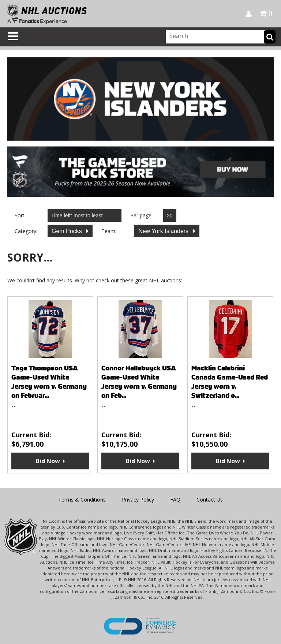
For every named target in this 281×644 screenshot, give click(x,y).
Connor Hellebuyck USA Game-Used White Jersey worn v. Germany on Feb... (139, 382)
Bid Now (48, 461)
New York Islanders (164, 231)
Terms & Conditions (82, 500)
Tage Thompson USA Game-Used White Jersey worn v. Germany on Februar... (49, 382)
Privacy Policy (138, 500)
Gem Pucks (68, 231)
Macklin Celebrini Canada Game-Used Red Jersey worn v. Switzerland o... (230, 382)
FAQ (175, 500)
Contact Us (210, 500)
